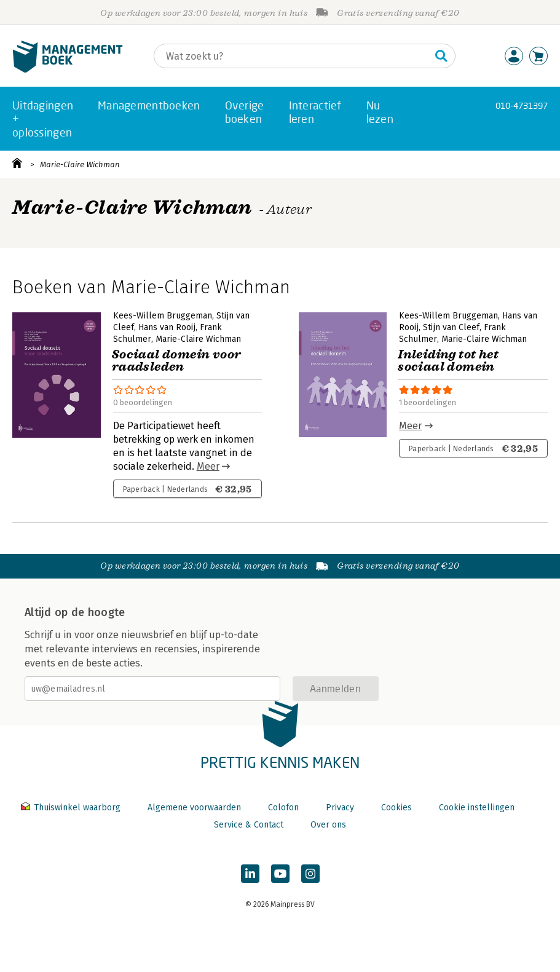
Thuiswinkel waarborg (72, 808)
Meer (208, 466)
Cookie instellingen (477, 808)
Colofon (283, 808)
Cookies (396, 808)
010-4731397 (522, 105)
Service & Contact (249, 825)
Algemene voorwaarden (194, 808)
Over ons (328, 825)
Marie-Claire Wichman (80, 164)
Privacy (340, 808)
